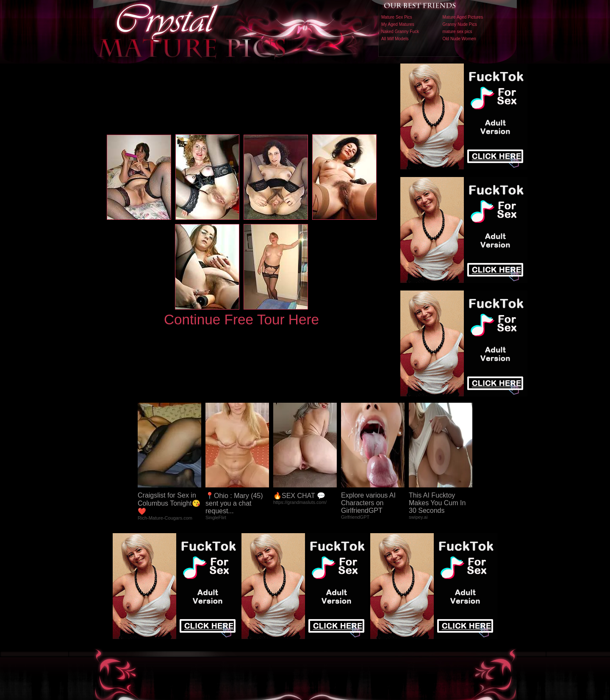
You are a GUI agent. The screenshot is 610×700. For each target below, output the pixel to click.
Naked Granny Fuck (400, 32)
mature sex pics (457, 32)
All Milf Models (395, 39)
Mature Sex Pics (397, 17)
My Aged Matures (398, 24)
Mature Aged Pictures (463, 17)
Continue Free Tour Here (241, 320)
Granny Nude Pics (460, 24)
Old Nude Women (459, 39)
